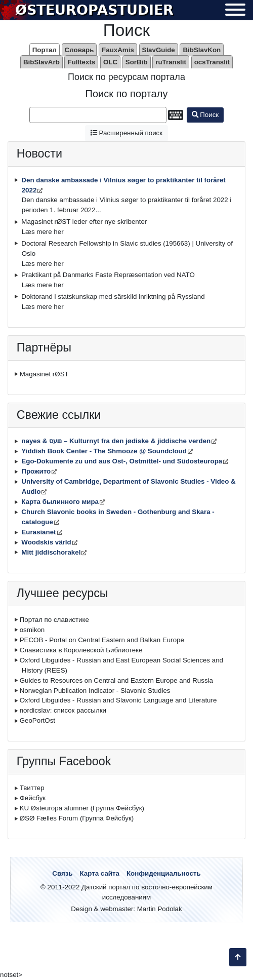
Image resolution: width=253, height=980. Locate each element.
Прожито (36, 471)
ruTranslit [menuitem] (171, 62)
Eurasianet (38, 532)
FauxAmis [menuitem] (118, 50)
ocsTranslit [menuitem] (212, 62)
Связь (62, 873)
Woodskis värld (46, 542)
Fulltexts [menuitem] (81, 62)
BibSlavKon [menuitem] (202, 50)
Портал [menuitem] (45, 50)
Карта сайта (100, 873)
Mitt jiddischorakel (51, 552)
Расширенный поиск (126, 133)
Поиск (205, 115)
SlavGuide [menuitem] (159, 50)
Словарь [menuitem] (79, 50)
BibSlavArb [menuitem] (41, 62)
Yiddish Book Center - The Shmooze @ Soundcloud (104, 451)
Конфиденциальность (164, 873)
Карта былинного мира (60, 502)
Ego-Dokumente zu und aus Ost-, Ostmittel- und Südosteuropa (122, 461)
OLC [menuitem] (110, 62)
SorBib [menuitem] (137, 62)
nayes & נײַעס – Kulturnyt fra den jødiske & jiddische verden (116, 441)
